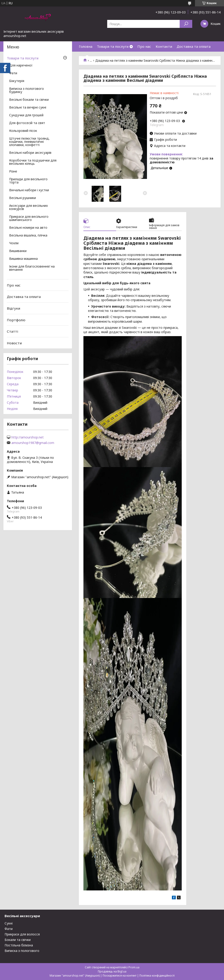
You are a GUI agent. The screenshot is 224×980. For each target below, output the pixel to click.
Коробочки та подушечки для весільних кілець (33, 162)
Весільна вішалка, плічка (28, 236)
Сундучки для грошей (26, 115)
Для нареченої (21, 66)
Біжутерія (17, 81)
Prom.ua (134, 967)
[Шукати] (186, 24)
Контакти (164, 46)
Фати (13, 73)
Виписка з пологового (22, 951)
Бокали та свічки (18, 940)
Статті (12, 331)
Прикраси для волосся (22, 934)
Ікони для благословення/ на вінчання (32, 268)
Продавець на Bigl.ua (112, 971)
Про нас (144, 46)
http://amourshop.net (28, 437)
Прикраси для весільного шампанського (29, 218)
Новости (14, 343)
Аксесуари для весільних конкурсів (28, 207)
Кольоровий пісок (23, 131)
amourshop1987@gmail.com (33, 443)
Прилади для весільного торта (28, 181)
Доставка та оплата (194, 46)
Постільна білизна (19, 945)
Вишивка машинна (23, 259)
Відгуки (13, 308)
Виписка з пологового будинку (27, 90)
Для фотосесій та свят (27, 123)
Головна (86, 46)
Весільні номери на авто (28, 228)
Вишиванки (18, 251)
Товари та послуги (113, 46)
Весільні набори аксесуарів (30, 153)
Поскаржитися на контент (120, 976)
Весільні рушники (23, 198)
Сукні (9, 923)
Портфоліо (16, 320)
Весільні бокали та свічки (29, 100)
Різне (13, 172)
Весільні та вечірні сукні (28, 108)
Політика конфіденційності (157, 976)
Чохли (14, 243)
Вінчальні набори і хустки (29, 190)
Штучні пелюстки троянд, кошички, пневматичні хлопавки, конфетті (29, 142)
